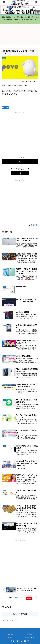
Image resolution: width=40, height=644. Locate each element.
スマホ (5, 108)
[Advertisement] (20, 133)
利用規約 (30, 634)
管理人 (10, 637)
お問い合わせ (30, 637)
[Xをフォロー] (20, 173)
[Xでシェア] (20, 162)
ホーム (10, 634)
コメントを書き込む (20, 614)
